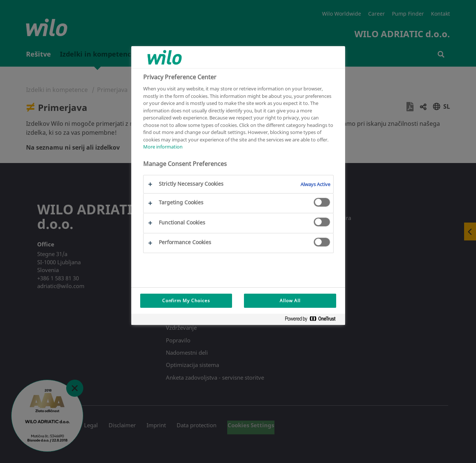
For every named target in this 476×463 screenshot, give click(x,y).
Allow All (290, 301)
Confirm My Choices (186, 301)
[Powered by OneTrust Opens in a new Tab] (313, 320)
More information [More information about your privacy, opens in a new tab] (163, 147)
